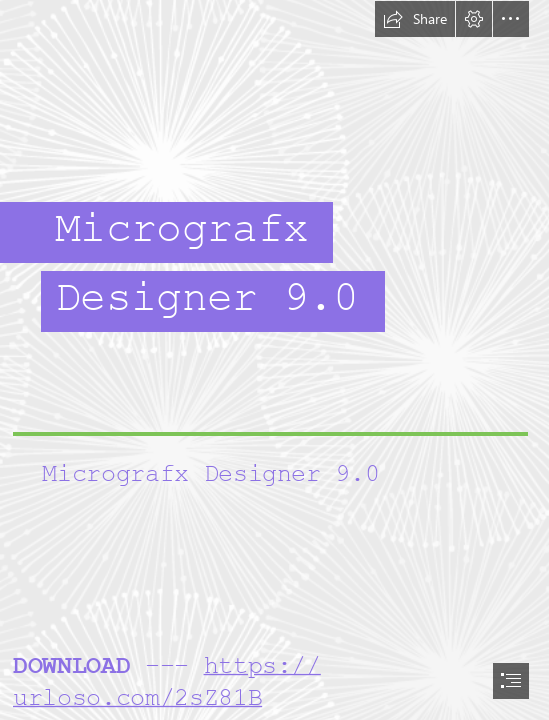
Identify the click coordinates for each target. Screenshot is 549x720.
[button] (415, 19)
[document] (274, 360)
